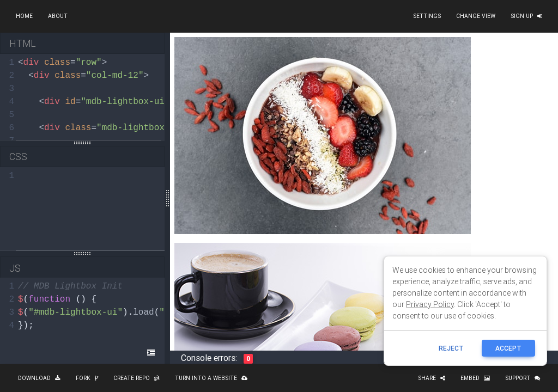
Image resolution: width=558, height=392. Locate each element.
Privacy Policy (430, 304)
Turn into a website (211, 378)
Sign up (526, 16)
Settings (427, 16)
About (58, 16)
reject (451, 348)
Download (39, 378)
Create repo (137, 378)
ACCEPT (508, 348)
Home (24, 16)
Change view (476, 16)
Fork (87, 378)
